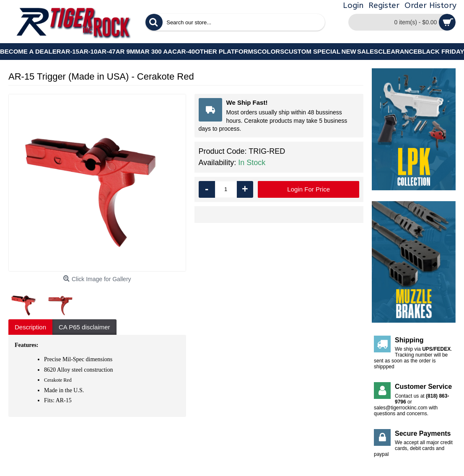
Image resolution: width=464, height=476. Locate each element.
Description (30, 327)
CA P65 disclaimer (84, 327)
